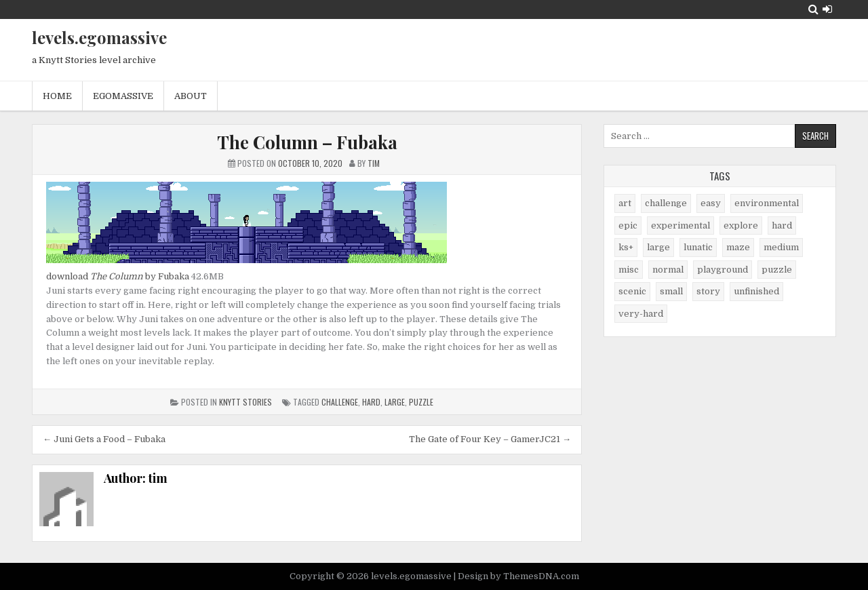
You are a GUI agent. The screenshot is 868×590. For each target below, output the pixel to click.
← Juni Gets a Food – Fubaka (104, 439)
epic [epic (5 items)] (628, 225)
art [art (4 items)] (625, 203)
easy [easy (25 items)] (711, 203)
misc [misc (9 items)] (629, 270)
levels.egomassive (99, 37)
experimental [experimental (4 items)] (680, 225)
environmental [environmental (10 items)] (767, 203)
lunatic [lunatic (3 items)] (698, 247)
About (191, 96)
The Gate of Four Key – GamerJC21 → (490, 439)
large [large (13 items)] (658, 247)
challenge (340, 402)
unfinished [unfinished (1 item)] (756, 291)
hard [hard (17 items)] (782, 225)
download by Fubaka (118, 276)
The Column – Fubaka (307, 142)
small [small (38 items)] (671, 291)
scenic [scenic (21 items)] (632, 291)
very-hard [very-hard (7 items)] (641, 314)
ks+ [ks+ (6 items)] (626, 247)
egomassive (123, 96)
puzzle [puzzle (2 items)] (777, 270)
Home (57, 96)
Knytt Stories (245, 402)
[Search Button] (813, 9)
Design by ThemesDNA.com (518, 576)
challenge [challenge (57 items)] (666, 203)
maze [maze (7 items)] (738, 247)
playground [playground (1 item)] (723, 270)
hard (371, 402)
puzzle (421, 402)
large (395, 402)
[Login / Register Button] (827, 9)
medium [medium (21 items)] (781, 247)
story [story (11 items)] (708, 291)
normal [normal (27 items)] (668, 270)
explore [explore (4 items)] (741, 225)
